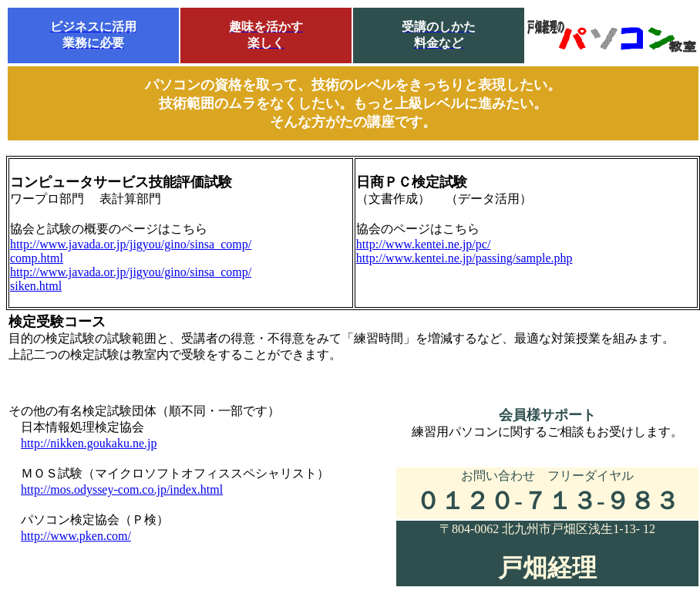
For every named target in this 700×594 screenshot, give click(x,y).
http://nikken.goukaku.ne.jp (89, 443)
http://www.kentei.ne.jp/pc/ (423, 244)
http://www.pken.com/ (76, 536)
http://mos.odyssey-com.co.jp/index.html (122, 489)
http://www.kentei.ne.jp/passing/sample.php (464, 258)
